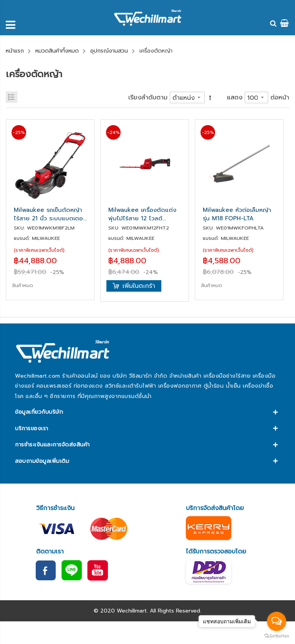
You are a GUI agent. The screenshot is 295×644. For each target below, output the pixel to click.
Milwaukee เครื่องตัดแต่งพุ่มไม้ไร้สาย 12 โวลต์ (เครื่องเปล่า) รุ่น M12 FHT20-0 (142, 214)
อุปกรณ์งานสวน (109, 51)
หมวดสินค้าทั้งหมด (57, 51)
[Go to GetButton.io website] (277, 636)
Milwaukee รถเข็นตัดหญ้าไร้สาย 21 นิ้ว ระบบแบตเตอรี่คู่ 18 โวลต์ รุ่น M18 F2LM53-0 (50, 214)
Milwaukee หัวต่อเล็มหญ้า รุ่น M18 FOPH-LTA (237, 214)
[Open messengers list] (277, 621)
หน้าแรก (15, 51)
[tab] (147, 412)
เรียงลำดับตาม (148, 97)
